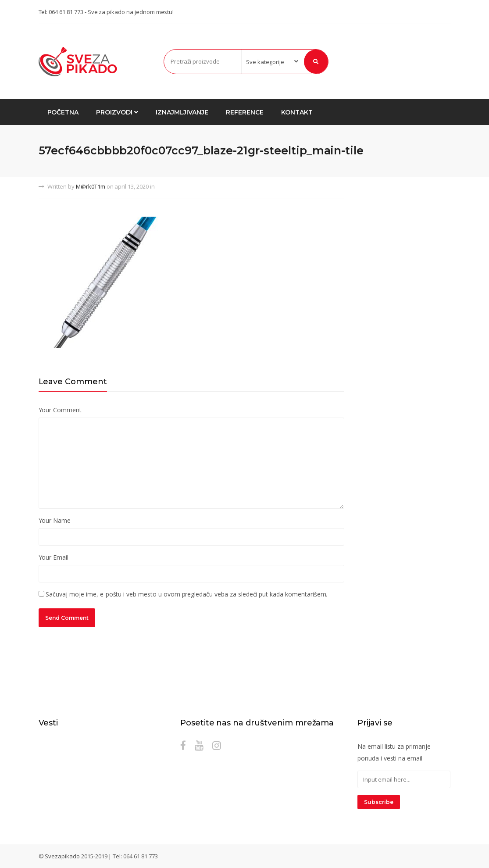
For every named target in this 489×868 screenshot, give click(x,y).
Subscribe (379, 802)
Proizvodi (117, 112)
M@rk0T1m (91, 186)
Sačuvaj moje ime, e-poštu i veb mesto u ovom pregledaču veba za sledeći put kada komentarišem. (186, 594)
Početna (63, 112)
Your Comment (60, 410)
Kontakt (297, 112)
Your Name (55, 520)
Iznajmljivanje (182, 112)
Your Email (54, 557)
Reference (245, 112)
